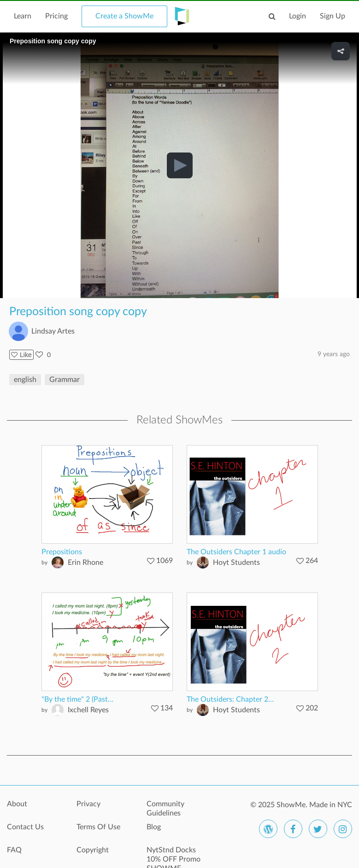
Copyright (93, 850)
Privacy (88, 804)
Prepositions (62, 552)
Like (21, 355)
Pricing (56, 16)
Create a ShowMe (124, 16)
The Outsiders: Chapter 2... (230, 699)
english (25, 380)
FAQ (14, 850)
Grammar (65, 380)
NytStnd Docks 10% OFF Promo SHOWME (174, 855)
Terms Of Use (98, 827)
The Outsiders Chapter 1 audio (236, 552)
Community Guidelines (165, 809)
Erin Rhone (85, 563)
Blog (154, 827)
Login (297, 16)
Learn (23, 16)
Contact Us (25, 827)
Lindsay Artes (53, 331)
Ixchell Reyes (88, 710)
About (17, 804)
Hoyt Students (236, 563)
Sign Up (333, 16)
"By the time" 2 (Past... (77, 699)
